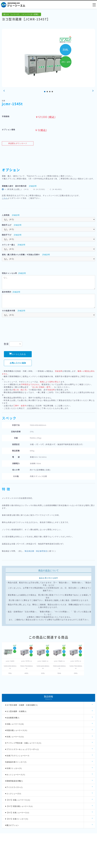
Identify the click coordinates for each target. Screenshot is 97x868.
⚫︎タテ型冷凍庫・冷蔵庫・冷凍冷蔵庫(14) (21, 705)
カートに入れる (17, 354)
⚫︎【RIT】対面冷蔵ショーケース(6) (19, 806)
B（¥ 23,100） (40, 189)
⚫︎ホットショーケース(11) (15, 775)
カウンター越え (9, 245)
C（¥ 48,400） (56, 189)
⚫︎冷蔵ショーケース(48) (14, 724)
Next (93, 91)
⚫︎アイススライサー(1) (14, 787)
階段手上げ (7, 225)
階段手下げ (7, 235)
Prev (4, 91)
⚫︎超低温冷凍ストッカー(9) (16, 762)
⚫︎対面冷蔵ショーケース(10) (16, 730)
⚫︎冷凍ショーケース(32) (14, 737)
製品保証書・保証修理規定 (36, 551)
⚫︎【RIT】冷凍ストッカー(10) (16, 819)
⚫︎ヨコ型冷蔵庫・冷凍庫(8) (16, 711)
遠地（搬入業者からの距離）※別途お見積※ (21, 255)
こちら (5, 198)
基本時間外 (7, 292)
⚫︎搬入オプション (12, 825)
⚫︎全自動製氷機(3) (12, 718)
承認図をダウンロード (18, 143)
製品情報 (48, 698)
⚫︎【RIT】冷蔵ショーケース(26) (17, 800)
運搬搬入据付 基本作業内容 (14, 186)
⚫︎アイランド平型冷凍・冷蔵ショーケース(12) (23, 743)
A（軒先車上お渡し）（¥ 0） (17, 189)
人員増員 (6, 215)
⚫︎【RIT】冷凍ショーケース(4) (17, 813)
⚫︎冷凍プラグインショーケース (17, 756)
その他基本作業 (9, 311)
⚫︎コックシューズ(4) (13, 794)
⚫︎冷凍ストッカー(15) (13, 768)
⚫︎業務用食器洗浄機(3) (14, 781)
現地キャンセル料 (9, 273)
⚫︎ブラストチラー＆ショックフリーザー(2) (22, 749)
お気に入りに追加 (18, 363)
